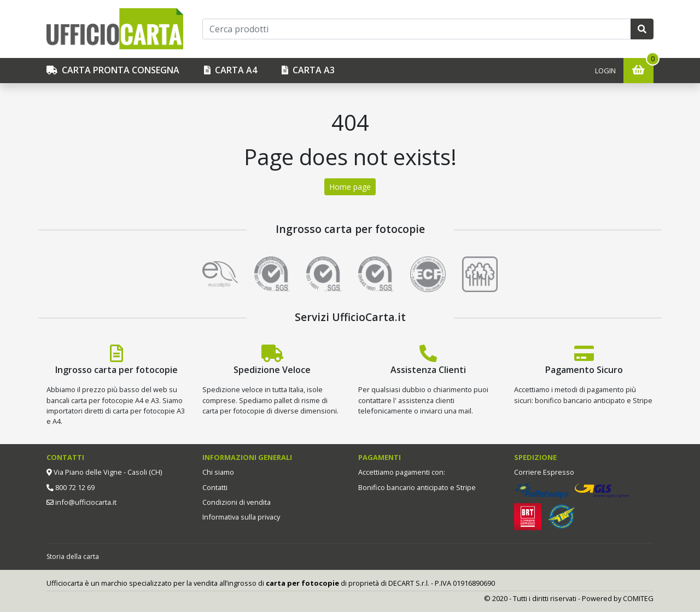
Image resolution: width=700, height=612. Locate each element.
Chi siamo (218, 472)
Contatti (215, 487)
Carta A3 (308, 70)
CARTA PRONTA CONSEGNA (113, 70)
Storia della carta (73, 556)
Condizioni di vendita (237, 502)
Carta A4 (231, 70)
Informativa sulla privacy (241, 517)
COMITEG (638, 598)
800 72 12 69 (74, 487)
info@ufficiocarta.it (85, 502)
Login (605, 71)
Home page (350, 187)
